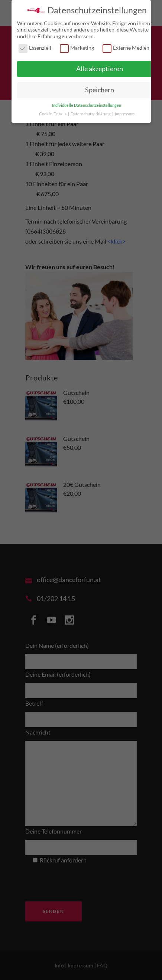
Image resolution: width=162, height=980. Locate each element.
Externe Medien (126, 47)
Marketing (77, 47)
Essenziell (35, 47)
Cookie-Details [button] (53, 112)
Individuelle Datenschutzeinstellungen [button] (87, 104)
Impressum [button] (125, 112)
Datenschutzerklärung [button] (91, 112)
